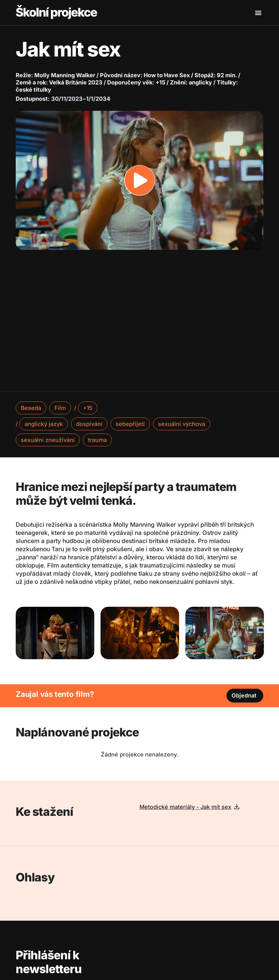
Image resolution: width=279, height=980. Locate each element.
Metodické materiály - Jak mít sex (185, 807)
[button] (258, 13)
